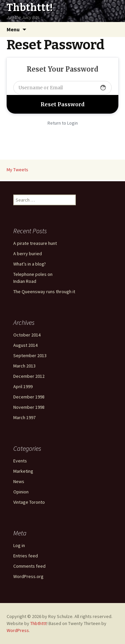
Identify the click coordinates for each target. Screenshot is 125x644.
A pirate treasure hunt (35, 243)
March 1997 (24, 417)
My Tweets (17, 170)
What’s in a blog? (30, 264)
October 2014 (27, 335)
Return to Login (63, 123)
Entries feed (26, 556)
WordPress (18, 630)
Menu (13, 29)
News (19, 481)
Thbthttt (38, 623)
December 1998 (29, 397)
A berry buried (28, 254)
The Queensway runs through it (44, 292)
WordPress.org (28, 576)
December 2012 (29, 376)
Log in (19, 545)
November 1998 (29, 407)
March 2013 (24, 366)
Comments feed (29, 566)
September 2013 (30, 355)
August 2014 (25, 345)
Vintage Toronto (29, 502)
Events (20, 461)
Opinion (21, 492)
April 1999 (23, 386)
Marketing (23, 471)
